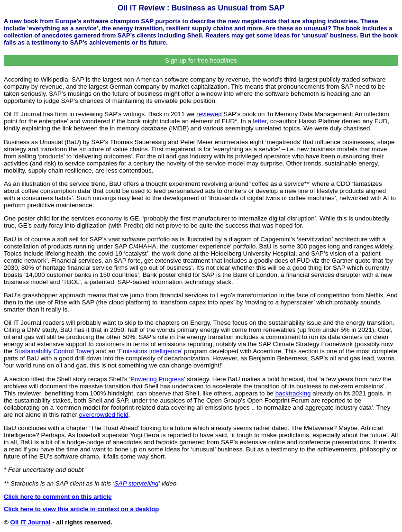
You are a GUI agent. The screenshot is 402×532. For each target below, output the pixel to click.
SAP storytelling (137, 483)
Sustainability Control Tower (53, 351)
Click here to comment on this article (58, 497)
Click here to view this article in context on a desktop (81, 509)
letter (260, 121)
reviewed (209, 114)
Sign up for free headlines (201, 60)
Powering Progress (157, 379)
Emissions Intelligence (150, 351)
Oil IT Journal (31, 522)
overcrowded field (104, 415)
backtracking (293, 393)
